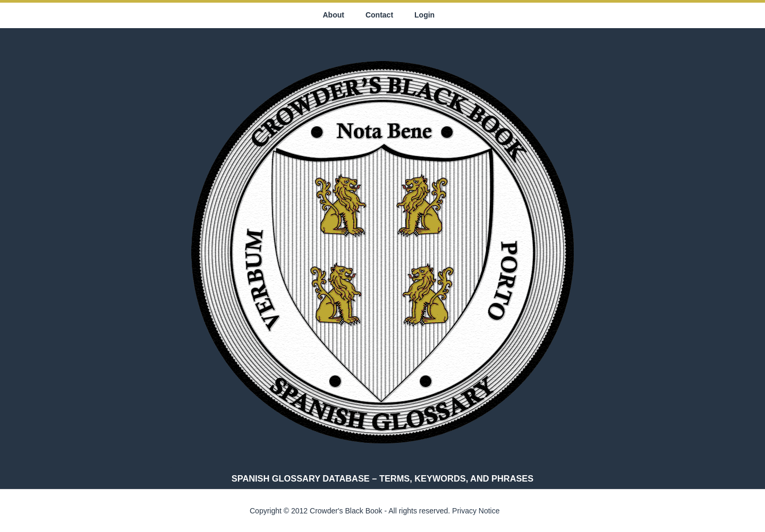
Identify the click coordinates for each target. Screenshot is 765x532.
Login (424, 15)
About (334, 15)
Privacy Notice (476, 511)
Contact (379, 15)
